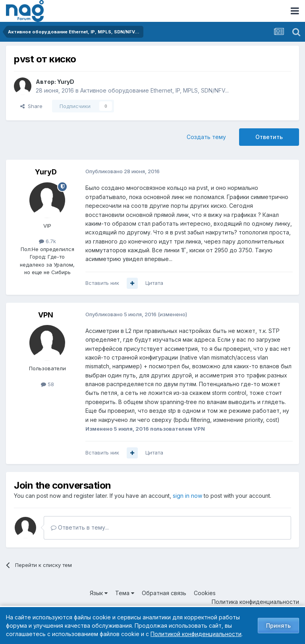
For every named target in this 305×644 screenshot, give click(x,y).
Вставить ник (102, 283)
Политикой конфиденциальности (196, 634)
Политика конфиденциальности (255, 602)
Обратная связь (164, 593)
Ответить (269, 137)
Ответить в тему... (80, 527)
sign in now (187, 496)
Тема (125, 593)
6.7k (47, 241)
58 (47, 384)
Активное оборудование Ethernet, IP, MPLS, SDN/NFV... (154, 90)
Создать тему (206, 137)
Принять (278, 626)
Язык (99, 593)
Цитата (154, 283)
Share (31, 106)
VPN (46, 315)
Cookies (205, 593)
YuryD (66, 82)
